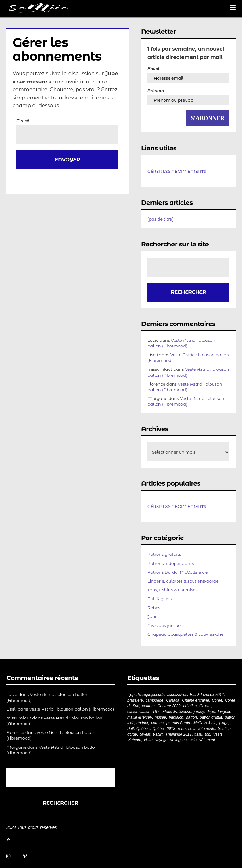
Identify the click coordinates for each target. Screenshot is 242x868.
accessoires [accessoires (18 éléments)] (177, 695)
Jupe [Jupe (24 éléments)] (211, 712)
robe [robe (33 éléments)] (182, 729)
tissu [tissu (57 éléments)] (198, 734)
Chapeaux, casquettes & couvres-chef (186, 634)
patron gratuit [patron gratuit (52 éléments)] (211, 717)
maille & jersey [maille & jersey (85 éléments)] (140, 717)
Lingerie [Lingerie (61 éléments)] (225, 712)
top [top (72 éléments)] (208, 734)
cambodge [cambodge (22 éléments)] (154, 700)
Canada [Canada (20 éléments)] (173, 700)
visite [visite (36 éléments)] (148, 740)
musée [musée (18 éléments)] (160, 717)
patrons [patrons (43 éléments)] (157, 723)
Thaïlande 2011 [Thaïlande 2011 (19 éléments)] (179, 734)
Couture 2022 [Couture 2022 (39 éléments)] (169, 706)
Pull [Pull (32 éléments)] (130, 729)
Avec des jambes (165, 625)
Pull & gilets (160, 599)
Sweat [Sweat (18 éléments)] (145, 734)
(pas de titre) (161, 219)
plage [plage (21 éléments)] (224, 723)
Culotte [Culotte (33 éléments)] (205, 706)
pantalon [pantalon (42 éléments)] (176, 717)
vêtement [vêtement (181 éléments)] (207, 740)
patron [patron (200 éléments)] (192, 717)
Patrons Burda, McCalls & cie (178, 572)
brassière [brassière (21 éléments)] (135, 700)
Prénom (156, 91)
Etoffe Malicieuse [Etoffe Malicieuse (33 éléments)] (177, 712)
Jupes (153, 617)
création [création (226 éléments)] (190, 706)
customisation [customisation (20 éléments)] (139, 712)
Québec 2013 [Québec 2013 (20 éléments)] (164, 729)
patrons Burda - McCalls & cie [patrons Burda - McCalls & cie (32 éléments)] (191, 723)
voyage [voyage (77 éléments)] (161, 740)
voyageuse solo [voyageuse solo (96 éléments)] (184, 740)
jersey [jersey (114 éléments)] (199, 712)
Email (153, 69)
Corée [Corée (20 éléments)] (217, 700)
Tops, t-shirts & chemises (173, 590)
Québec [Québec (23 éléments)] (143, 729)
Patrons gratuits (164, 554)
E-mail (23, 121)
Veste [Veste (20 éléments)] (218, 734)
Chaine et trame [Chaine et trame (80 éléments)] (196, 700)
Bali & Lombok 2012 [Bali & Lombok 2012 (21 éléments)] (207, 695)
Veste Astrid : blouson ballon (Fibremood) (72, 709)
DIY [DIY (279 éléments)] (156, 712)
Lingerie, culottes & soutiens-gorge (183, 581)
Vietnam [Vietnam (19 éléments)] (134, 740)
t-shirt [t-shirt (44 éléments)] (158, 734)
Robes (154, 608)
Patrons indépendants (171, 563)
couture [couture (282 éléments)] (148, 706)
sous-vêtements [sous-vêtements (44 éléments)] (202, 729)
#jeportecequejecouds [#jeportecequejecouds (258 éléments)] (146, 695)
